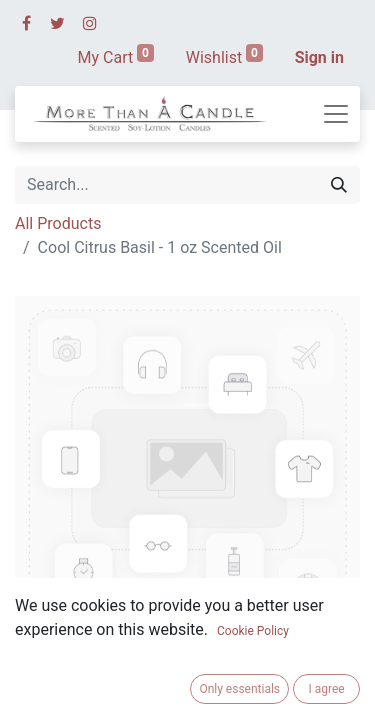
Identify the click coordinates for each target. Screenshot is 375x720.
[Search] (339, 185)
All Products (58, 223)
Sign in (319, 57)
